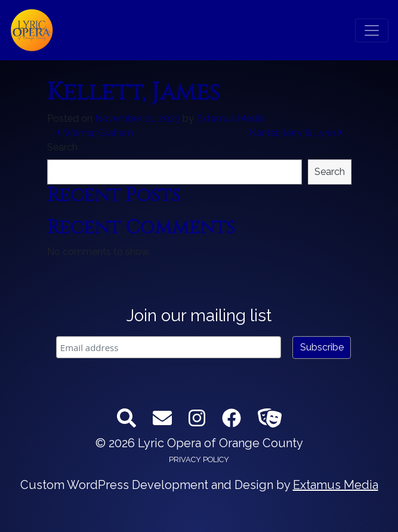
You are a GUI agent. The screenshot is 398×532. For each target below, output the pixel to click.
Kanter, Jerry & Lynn (296, 133)
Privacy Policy (199, 459)
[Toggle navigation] (372, 30)
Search (62, 147)
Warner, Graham (95, 133)
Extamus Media (230, 119)
